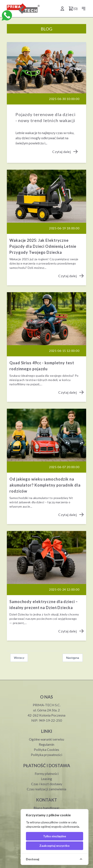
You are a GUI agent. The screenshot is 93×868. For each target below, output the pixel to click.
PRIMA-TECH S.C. (47, 705)
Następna (73, 658)
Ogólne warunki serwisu (46, 739)
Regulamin (46, 744)
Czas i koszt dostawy (47, 784)
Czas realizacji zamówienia (46, 789)
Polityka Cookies (46, 749)
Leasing (46, 779)
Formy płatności (47, 773)
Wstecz (19, 658)
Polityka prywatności (46, 755)
